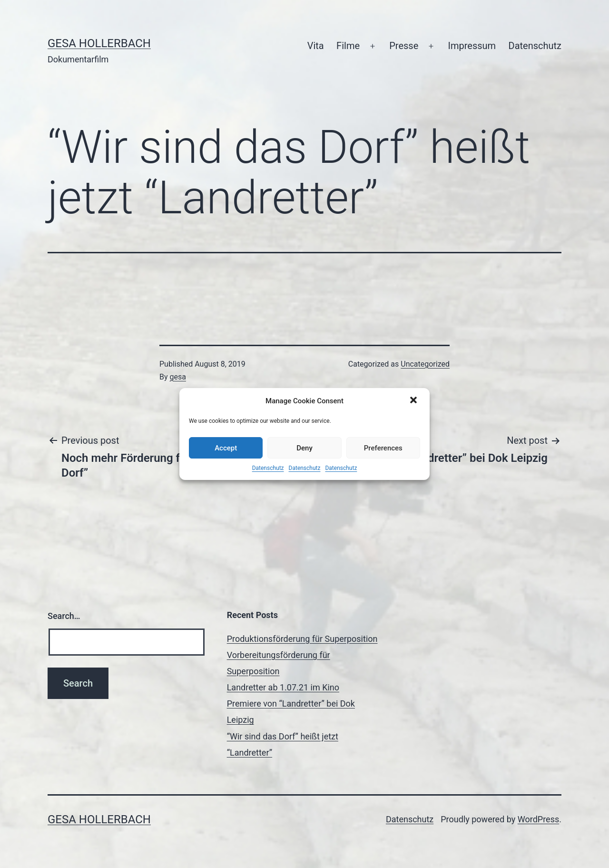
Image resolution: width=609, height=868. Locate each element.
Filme (348, 46)
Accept (226, 448)
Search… (64, 616)
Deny (304, 448)
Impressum (472, 46)
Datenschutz (268, 468)
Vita (316, 46)
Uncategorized (425, 364)
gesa (178, 377)
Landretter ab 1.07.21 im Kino (283, 687)
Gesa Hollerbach (99, 43)
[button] (414, 401)
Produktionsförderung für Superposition (302, 639)
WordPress (538, 819)
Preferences (383, 448)
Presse (404, 46)
